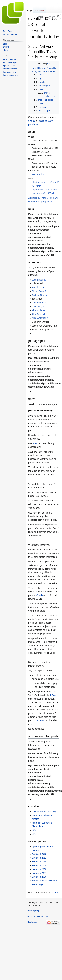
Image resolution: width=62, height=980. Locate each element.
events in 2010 (39, 861)
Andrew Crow (39, 295)
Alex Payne (37, 314)
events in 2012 (39, 854)
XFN (35, 443)
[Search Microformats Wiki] (54, 16)
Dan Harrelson (39, 303)
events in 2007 (39, 873)
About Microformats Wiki (38, 916)
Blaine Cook (38, 291)
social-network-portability (44, 812)
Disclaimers (32, 922)
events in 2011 (39, 858)
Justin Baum (38, 280)
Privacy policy (33, 911)
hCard (53, 695)
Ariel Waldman (39, 318)
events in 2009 (39, 865)
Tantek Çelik (38, 287)
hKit (44, 588)
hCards (39, 595)
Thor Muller (37, 310)
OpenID (41, 720)
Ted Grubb (37, 174)
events (32, 121)
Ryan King (37, 307)
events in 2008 (39, 869)
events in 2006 (39, 877)
